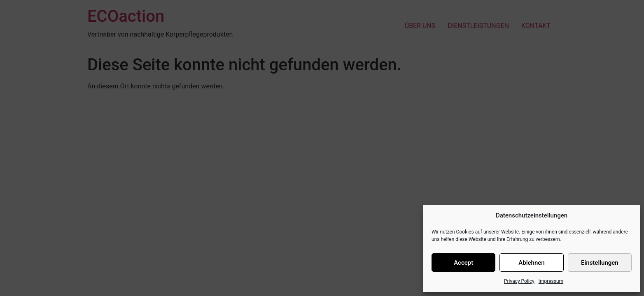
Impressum (551, 281)
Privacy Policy (519, 281)
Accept (463, 263)
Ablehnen (531, 263)
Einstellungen (600, 263)
